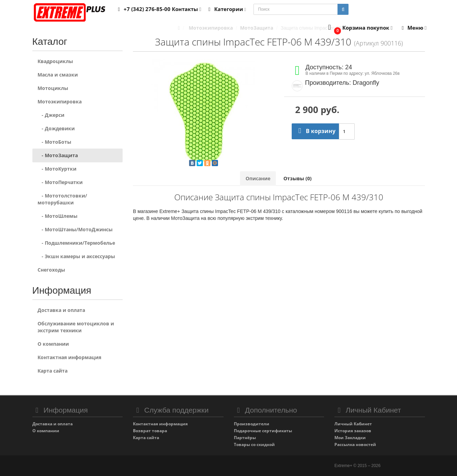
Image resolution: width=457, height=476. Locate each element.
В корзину (315, 131)
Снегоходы (51, 270)
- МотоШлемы (58, 216)
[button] (359, 28)
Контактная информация (69, 357)
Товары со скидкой (254, 444)
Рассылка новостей (355, 444)
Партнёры (245, 438)
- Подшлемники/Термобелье (76, 243)
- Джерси (51, 115)
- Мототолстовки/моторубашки (62, 199)
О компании (53, 344)
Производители (252, 424)
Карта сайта (53, 371)
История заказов (353, 431)
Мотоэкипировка (60, 102)
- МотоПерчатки (60, 182)
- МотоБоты (54, 142)
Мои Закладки (350, 438)
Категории (226, 9)
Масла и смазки (58, 75)
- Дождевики (56, 128)
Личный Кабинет (353, 424)
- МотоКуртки (57, 169)
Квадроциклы (55, 61)
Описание (258, 178)
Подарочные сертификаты (263, 431)
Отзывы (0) (298, 178)
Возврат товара (150, 431)
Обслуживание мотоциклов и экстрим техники (76, 327)
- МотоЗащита (58, 155)
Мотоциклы (53, 88)
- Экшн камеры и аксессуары (76, 256)
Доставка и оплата (61, 310)
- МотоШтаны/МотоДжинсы (75, 229)
